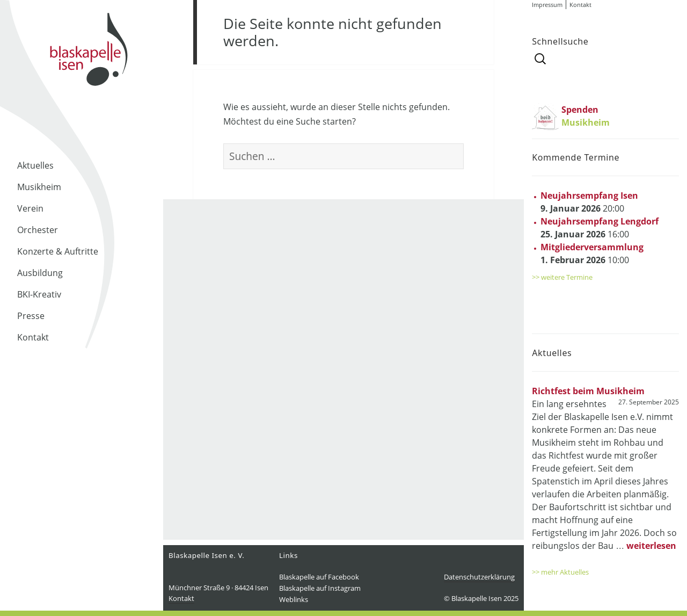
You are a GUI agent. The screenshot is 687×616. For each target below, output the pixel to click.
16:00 (600, 228)
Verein (30, 208)
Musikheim (39, 187)
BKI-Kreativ (39, 294)
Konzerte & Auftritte (58, 251)
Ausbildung (40, 273)
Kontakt (33, 337)
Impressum (547, 5)
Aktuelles (35, 165)
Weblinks (294, 599)
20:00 (589, 202)
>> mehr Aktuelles (560, 572)
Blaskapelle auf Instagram (320, 588)
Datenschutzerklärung (479, 577)
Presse (31, 316)
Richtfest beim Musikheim (588, 391)
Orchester (38, 230)
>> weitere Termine (562, 277)
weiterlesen (651, 546)
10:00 (592, 253)
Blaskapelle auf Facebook (319, 577)
